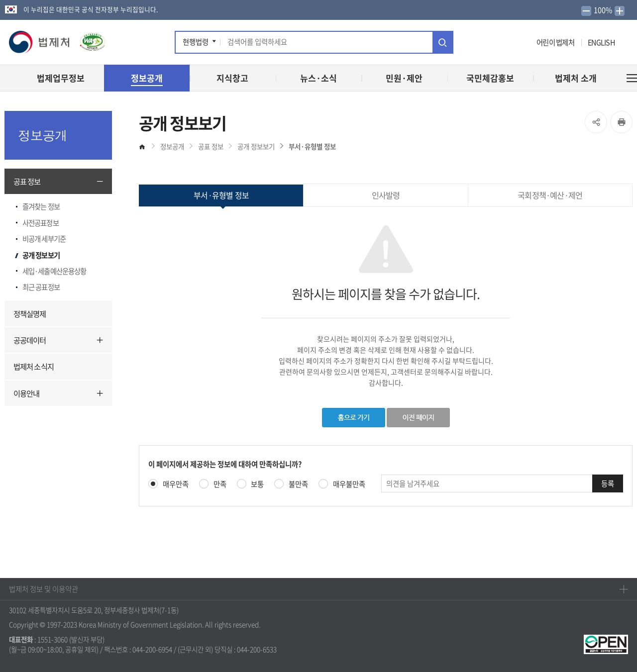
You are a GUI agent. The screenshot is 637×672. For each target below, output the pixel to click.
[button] (40, 42)
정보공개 (172, 146)
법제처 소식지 (34, 366)
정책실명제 (30, 314)
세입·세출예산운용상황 (54, 271)
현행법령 (196, 42)
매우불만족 (349, 484)
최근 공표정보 (41, 287)
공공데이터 (30, 340)
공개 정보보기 (41, 255)
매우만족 (176, 484)
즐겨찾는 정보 (41, 206)
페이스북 (466, 44)
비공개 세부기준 (44, 239)
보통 (257, 484)
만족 (220, 484)
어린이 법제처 (555, 42)
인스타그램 (511, 44)
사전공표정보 (41, 223)
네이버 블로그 (525, 44)
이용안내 (26, 393)
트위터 (479, 44)
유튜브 (495, 44)
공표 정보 (27, 181)
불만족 (298, 484)
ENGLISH (601, 42)
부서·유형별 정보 (312, 146)
